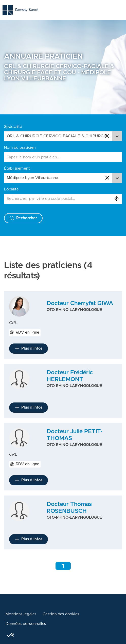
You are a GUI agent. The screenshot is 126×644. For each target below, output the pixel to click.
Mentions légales (21, 614)
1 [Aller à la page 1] (63, 566)
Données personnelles (26, 624)
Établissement (17, 168)
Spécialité (13, 127)
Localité (12, 189)
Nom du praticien (20, 148)
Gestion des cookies (61, 614)
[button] (11, 635)
